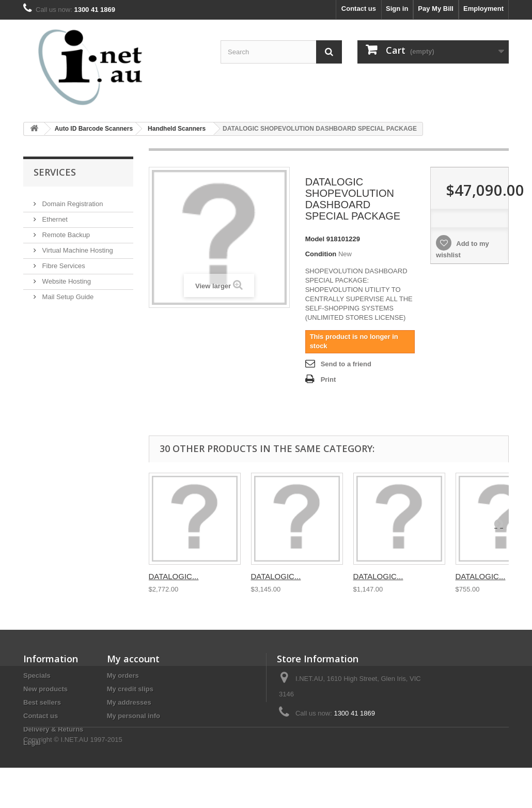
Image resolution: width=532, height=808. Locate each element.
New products (45, 689)
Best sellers (42, 702)
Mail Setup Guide (67, 293)
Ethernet (54, 215)
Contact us (359, 9)
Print (328, 379)
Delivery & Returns (53, 729)
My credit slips (130, 689)
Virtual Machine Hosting (77, 246)
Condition (321, 254)
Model (315, 239)
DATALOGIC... (174, 576)
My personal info (134, 716)
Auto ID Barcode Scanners (94, 129)
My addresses (129, 702)
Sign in (397, 9)
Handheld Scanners (177, 129)
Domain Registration (72, 200)
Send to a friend (346, 364)
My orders (123, 675)
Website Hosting (66, 277)
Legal (32, 743)
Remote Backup (65, 231)
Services (55, 172)
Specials (37, 675)
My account (133, 659)
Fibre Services (63, 262)
